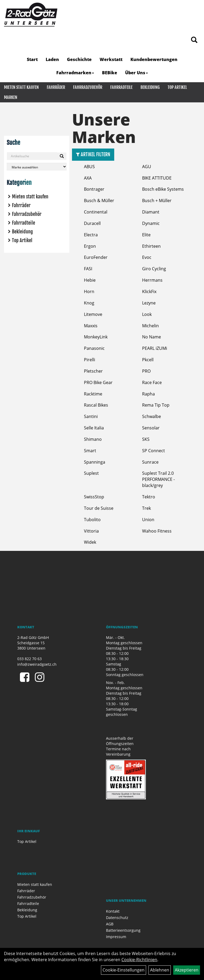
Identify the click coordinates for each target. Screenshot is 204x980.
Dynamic (151, 223)
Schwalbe (152, 416)
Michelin (150, 326)
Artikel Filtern (93, 154)
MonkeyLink (96, 337)
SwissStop (94, 497)
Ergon (90, 246)
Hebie (90, 280)
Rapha (148, 394)
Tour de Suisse (99, 508)
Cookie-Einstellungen (124, 970)
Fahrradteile (121, 87)
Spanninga (95, 462)
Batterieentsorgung (123, 930)
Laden (52, 59)
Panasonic (94, 348)
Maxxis (91, 326)
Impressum (116, 937)
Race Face (152, 382)
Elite (146, 235)
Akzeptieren (187, 970)
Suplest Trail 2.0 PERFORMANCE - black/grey (158, 479)
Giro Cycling (154, 269)
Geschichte (79, 59)
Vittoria (91, 531)
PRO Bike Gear (98, 382)
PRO (146, 371)
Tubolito (92, 520)
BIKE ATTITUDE (157, 178)
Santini (91, 416)
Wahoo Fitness (157, 531)
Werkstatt (111, 59)
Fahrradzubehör (88, 87)
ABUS (89, 167)
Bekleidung (150, 87)
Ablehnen (160, 970)
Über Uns (137, 73)
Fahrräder (56, 87)
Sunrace (150, 462)
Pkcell (148, 360)
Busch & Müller (99, 201)
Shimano (93, 439)
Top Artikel (177, 87)
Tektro (149, 497)
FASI (88, 269)
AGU (147, 167)
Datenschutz (117, 918)
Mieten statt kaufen (21, 87)
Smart (90, 451)
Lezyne (149, 303)
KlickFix (149, 291)
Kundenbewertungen (154, 59)
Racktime (93, 394)
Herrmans (152, 280)
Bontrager (94, 189)
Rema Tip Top (156, 405)
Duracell (92, 223)
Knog (89, 303)
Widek (90, 542)
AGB (110, 924)
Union (148, 520)
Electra (91, 235)
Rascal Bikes (96, 405)
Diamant (151, 212)
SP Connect (154, 451)
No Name (152, 337)
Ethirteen (151, 246)
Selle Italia (94, 428)
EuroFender (96, 257)
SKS (146, 439)
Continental (96, 212)
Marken (11, 97)
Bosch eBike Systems (163, 189)
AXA (88, 178)
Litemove (93, 314)
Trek (146, 508)
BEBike (110, 73)
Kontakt (113, 911)
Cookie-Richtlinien (139, 960)
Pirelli (90, 360)
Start (32, 59)
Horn (89, 291)
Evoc (147, 257)
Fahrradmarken (75, 73)
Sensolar (151, 428)
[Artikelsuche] (194, 40)
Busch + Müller (157, 201)
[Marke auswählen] (37, 167)
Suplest (91, 473)
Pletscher (93, 371)
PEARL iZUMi (155, 348)
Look (147, 314)
